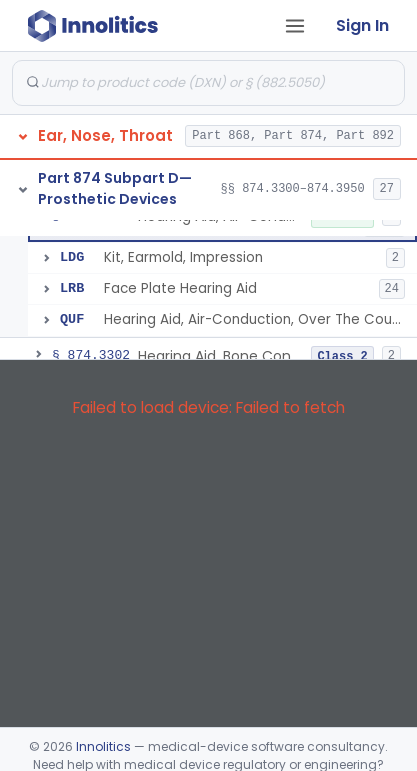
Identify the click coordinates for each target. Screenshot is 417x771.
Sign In (362, 25)
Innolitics (103, 746)
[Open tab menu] (295, 26)
